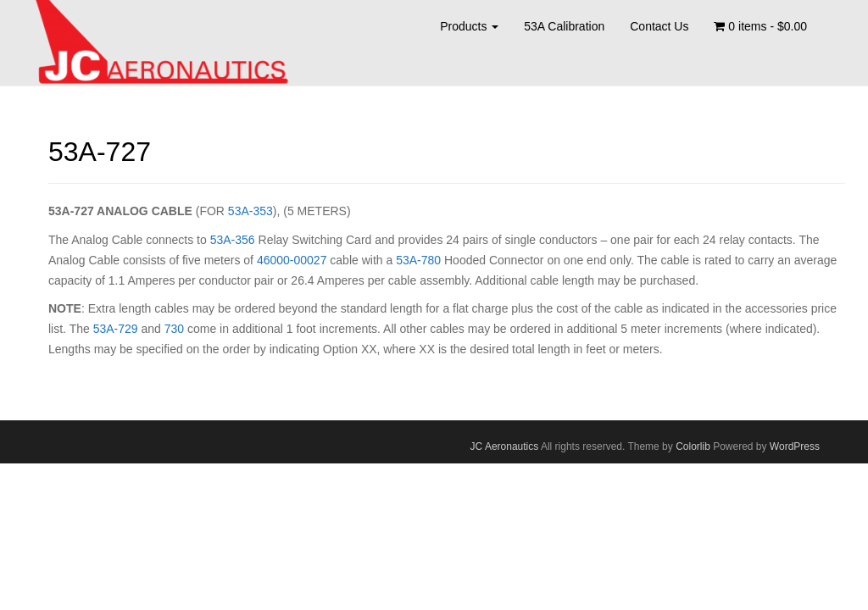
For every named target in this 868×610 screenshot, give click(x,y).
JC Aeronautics (505, 446)
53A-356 (233, 240)
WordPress (795, 446)
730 (174, 329)
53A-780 (418, 260)
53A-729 (116, 329)
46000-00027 (292, 260)
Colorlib (693, 446)
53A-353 (250, 211)
